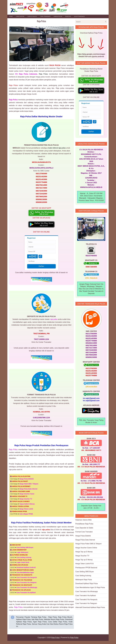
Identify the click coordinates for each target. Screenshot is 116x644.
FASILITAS (68, 16)
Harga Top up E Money (84, 552)
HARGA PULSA (58, 16)
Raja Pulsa (41, 21)
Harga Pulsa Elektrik (27, 479)
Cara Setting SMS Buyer (25, 547)
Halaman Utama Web (83, 520)
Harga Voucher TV (26, 499)
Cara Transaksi (45, 16)
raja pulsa (54, 319)
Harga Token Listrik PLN (84, 564)
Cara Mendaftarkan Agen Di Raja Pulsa (90, 587)
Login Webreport (22, 552)
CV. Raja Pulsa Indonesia (26, 74)
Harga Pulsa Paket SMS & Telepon (88, 544)
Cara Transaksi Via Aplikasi (26, 593)
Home (11, 16)
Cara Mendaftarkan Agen (25, 572)
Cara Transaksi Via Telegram (26, 582)
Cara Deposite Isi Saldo (84, 528)
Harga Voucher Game (27, 494)
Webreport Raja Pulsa (84, 580)
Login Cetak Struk (23, 562)
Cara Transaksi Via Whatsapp (27, 587)
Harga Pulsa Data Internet (28, 489)
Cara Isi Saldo (32, 16)
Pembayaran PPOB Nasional (86, 568)
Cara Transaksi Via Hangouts (27, 577)
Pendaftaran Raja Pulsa (84, 524)
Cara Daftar (20, 16)
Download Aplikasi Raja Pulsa (87, 583)
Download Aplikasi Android (26, 567)
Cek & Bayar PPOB (26, 514)
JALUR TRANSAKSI (79, 16)
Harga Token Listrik (26, 509)
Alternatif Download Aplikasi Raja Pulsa (90, 607)
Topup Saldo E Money (27, 504)
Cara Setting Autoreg (24, 557)
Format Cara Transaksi (84, 532)
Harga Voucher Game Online (86, 548)
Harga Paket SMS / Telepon (29, 484)
